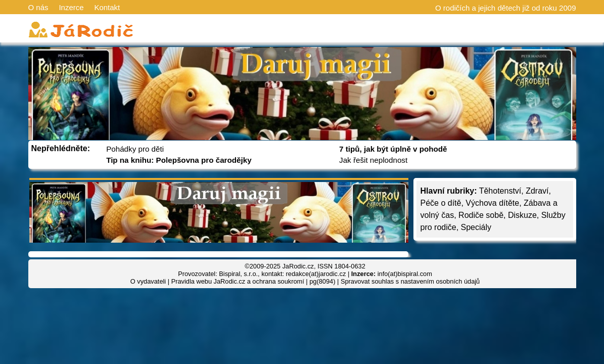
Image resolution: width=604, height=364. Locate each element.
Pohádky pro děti (135, 149)
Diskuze (522, 215)
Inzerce (71, 7)
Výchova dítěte (492, 203)
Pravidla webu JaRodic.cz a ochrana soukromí (238, 281)
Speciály (476, 227)
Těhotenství (500, 191)
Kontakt (107, 7)
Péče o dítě (441, 203)
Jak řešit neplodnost (373, 160)
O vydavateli (148, 281)
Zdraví (537, 191)
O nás (38, 7)
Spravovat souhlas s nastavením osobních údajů (410, 281)
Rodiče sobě (481, 215)
